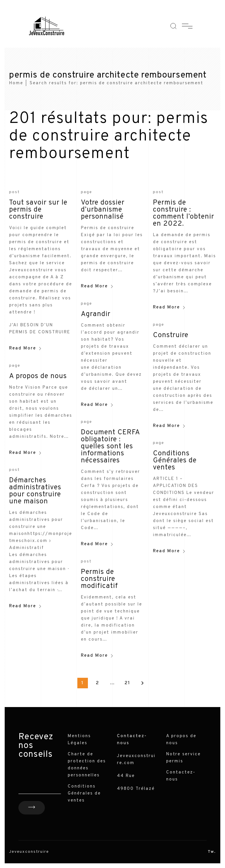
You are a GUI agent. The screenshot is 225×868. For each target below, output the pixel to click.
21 (127, 683)
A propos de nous (38, 376)
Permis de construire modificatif (99, 579)
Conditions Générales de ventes (175, 461)
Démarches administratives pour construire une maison (35, 491)
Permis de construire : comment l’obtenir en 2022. (184, 213)
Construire (171, 335)
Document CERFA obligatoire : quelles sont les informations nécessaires (110, 447)
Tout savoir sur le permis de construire (38, 210)
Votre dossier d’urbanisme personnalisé (103, 210)
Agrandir (96, 314)
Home (16, 83)
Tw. (212, 852)
